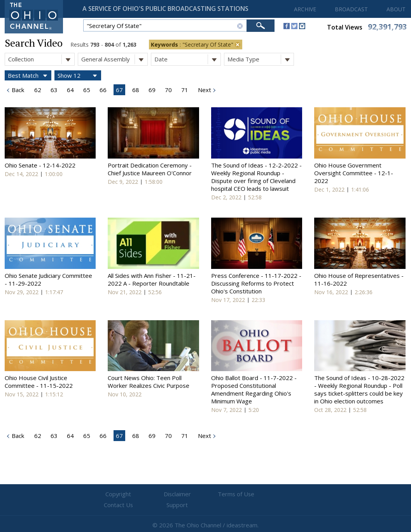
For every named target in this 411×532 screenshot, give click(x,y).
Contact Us (252, 494)
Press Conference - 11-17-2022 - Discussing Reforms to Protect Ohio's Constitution (256, 283)
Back (17, 90)
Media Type (261, 59)
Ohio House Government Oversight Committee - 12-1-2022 (354, 173)
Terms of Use (206, 494)
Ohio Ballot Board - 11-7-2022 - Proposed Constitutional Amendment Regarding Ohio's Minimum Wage (254, 389)
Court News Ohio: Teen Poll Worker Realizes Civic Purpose (149, 382)
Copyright (112, 494)
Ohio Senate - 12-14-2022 (40, 165)
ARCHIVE (305, 9)
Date (187, 59)
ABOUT (396, 9)
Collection (41, 59)
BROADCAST (351, 9)
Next (204, 90)
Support (299, 494)
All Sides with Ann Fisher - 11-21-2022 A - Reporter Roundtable (152, 279)
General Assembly (114, 59)
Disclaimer (159, 494)
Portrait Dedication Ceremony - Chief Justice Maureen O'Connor (150, 169)
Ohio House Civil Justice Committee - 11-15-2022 (39, 382)
